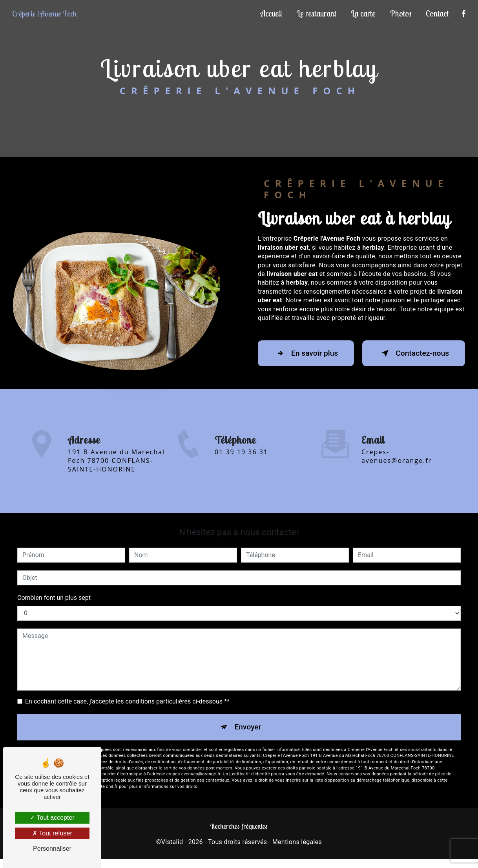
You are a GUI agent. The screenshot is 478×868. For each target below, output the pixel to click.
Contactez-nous (414, 353)
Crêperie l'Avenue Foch (45, 14)
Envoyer (248, 727)
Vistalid (172, 842)
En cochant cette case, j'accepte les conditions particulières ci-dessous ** (127, 701)
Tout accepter (52, 818)
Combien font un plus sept (54, 598)
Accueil (271, 13)
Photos (401, 13)
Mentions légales (297, 842)
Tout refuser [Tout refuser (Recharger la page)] (52, 833)
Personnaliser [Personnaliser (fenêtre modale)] (52, 849)
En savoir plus (306, 353)
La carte (363, 13)
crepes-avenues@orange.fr (397, 449)
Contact (437, 13)
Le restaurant (316, 13)
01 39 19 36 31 (241, 459)
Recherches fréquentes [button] (239, 826)
